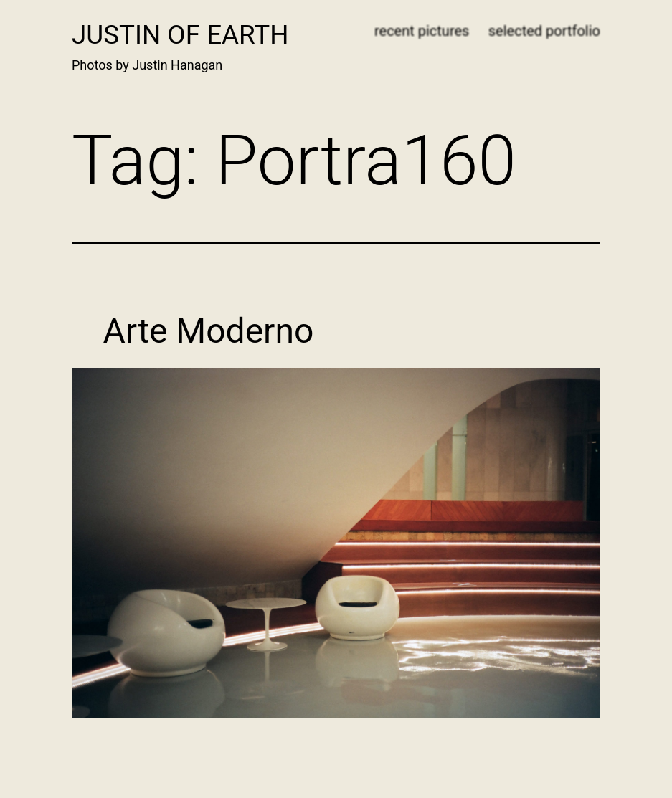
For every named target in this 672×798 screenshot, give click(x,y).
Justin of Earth (180, 35)
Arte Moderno (209, 331)
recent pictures (422, 31)
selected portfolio (544, 31)
